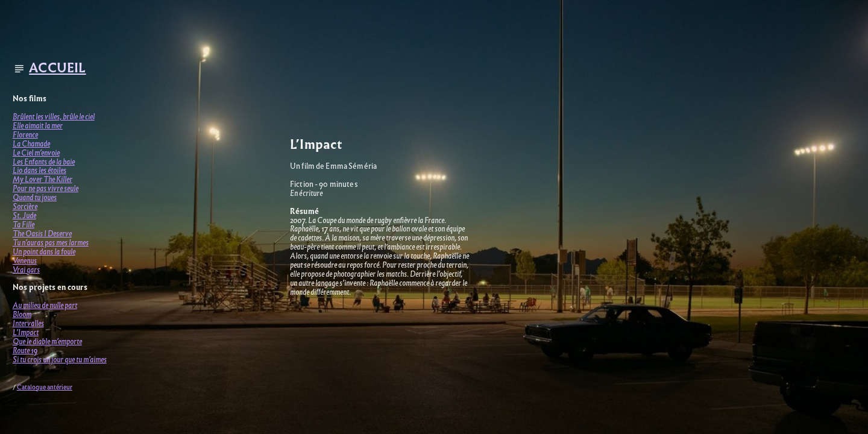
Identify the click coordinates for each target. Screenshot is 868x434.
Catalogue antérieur (45, 387)
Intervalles (28, 323)
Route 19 (25, 351)
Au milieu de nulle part (45, 305)
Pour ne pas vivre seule (46, 188)
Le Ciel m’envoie (36, 153)
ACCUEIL (57, 68)
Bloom (22, 314)
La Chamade (31, 144)
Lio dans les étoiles (39, 170)
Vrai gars (26, 270)
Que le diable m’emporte (47, 341)
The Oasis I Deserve (42, 234)
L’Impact (26, 332)
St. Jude (24, 215)
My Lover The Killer (42, 179)
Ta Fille (24, 225)
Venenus (25, 261)
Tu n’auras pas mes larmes (51, 243)
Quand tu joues (35, 197)
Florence (25, 135)
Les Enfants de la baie (44, 162)
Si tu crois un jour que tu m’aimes (60, 360)
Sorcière (25, 206)
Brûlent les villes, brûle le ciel (54, 117)
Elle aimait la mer (38, 126)
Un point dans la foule (44, 252)
